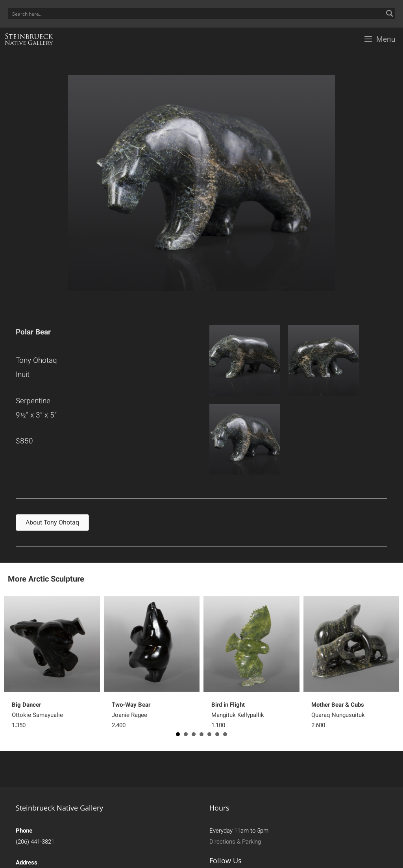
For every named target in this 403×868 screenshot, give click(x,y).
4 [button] (201, 734)
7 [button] (225, 734)
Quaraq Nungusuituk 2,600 (338, 715)
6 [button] (217, 734)
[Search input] (196, 13)
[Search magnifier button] (390, 13)
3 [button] (194, 734)
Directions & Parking (235, 842)
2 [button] (186, 734)
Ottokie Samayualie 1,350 (37, 715)
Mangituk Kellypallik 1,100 (238, 715)
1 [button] (178, 734)
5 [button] (209, 734)
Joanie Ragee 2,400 (131, 715)
